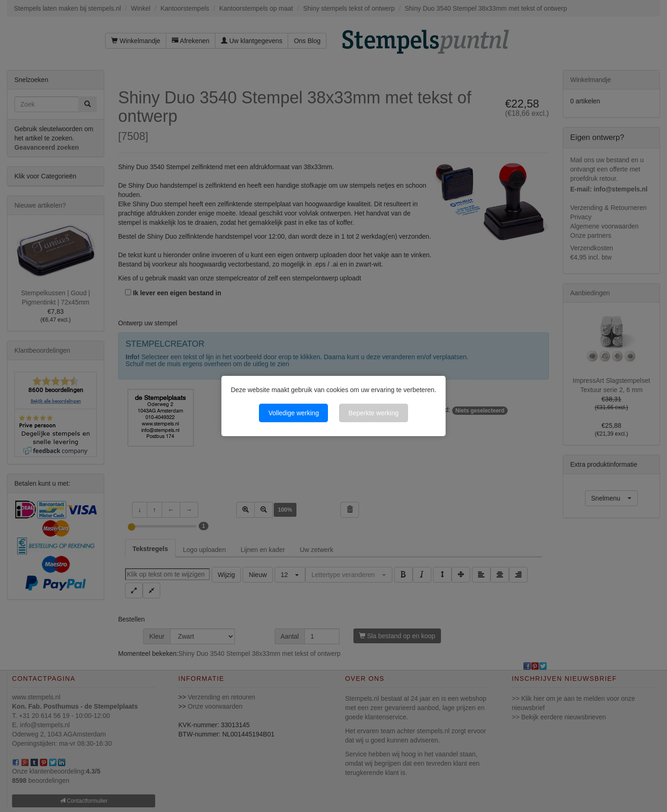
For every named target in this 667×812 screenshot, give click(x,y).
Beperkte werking (373, 413)
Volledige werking (293, 413)
